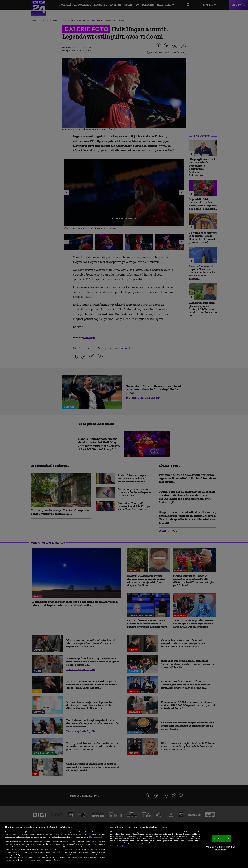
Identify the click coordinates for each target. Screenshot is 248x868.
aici (58, 852)
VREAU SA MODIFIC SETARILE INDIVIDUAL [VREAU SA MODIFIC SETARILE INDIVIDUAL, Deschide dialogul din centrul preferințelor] (221, 848)
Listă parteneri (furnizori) (120, 846)
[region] (124, 845)
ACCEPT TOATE (222, 838)
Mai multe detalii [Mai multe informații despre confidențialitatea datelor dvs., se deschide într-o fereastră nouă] (96, 837)
